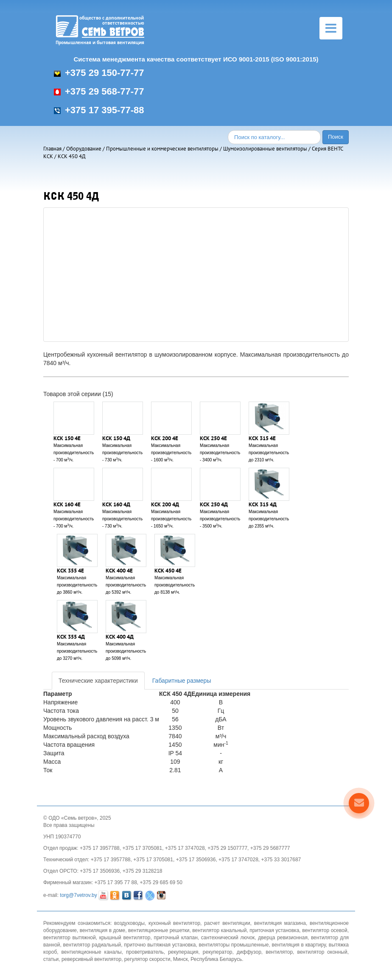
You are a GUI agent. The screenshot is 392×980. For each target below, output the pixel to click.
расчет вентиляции (227, 923)
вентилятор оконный (322, 952)
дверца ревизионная (283, 938)
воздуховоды (129, 923)
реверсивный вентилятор (91, 959)
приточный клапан (175, 938)
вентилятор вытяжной (70, 938)
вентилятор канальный (219, 930)
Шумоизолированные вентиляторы (265, 149)
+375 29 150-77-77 (99, 73)
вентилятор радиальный (92, 945)
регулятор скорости (147, 959)
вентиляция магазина (280, 923)
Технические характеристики (98, 681)
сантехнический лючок (228, 938)
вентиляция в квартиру (299, 945)
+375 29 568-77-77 (99, 91)
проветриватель (145, 952)
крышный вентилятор (125, 938)
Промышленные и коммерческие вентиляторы (162, 149)
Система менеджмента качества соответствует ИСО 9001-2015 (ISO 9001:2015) (196, 59)
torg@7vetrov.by (78, 895)
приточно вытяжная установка (160, 945)
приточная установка (274, 930)
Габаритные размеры (182, 681)
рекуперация (183, 952)
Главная (52, 149)
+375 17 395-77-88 (99, 110)
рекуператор (218, 952)
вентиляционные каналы (92, 952)
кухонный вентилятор (174, 923)
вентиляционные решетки (159, 930)
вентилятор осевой (325, 930)
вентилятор (279, 952)
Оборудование (84, 149)
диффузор (249, 952)
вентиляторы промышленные (234, 945)
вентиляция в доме (102, 930)
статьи (51, 959)
